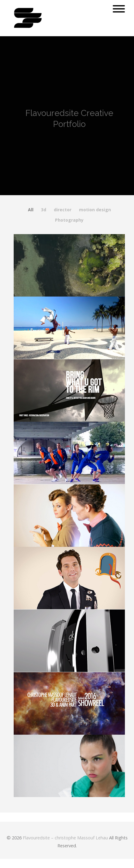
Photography (69, 220)
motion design (95, 210)
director (63, 210)
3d (44, 210)
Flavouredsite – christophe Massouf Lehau (65, 838)
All (31, 210)
